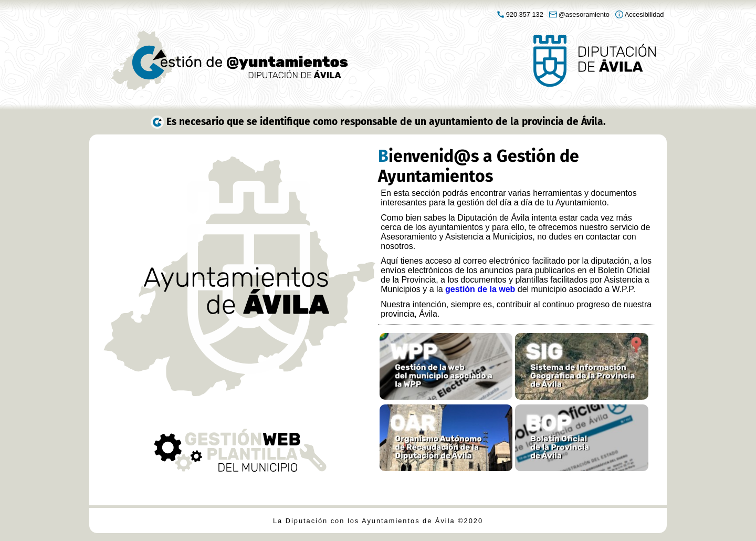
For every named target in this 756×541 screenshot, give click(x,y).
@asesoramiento (584, 14)
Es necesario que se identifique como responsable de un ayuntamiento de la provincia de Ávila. (386, 122)
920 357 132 (525, 14)
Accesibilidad (644, 14)
